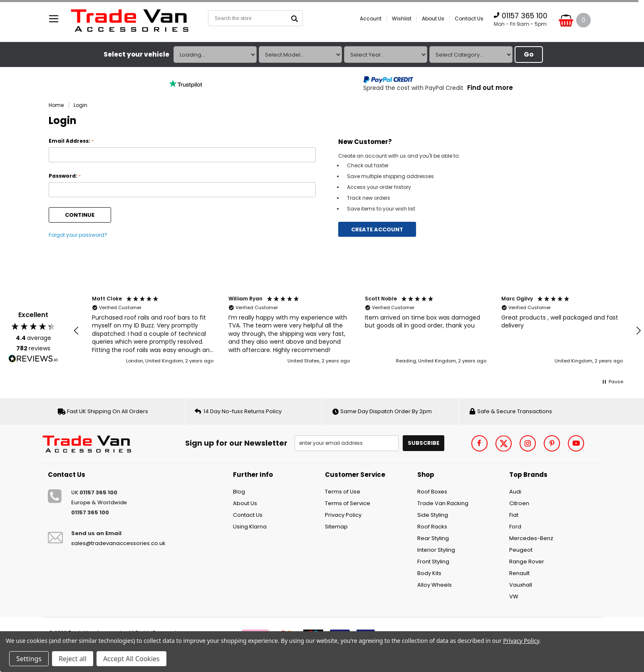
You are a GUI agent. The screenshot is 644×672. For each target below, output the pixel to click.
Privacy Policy (343, 515)
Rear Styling (433, 538)
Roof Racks (432, 527)
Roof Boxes (432, 492)
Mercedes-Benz (531, 538)
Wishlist (402, 19)
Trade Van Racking (443, 503)
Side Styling (433, 515)
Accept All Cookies (131, 659)
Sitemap (336, 527)
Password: (65, 176)
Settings (29, 659)
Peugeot (521, 550)
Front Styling (433, 562)
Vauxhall (521, 585)
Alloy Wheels (435, 585)
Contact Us (469, 19)
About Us (433, 19)
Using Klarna (250, 527)
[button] (77, 331)
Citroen (519, 503)
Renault (519, 573)
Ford (515, 527)
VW (514, 596)
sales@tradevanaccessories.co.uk (118, 543)
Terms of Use (343, 492)
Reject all (73, 659)
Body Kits (429, 573)
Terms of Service (348, 503)
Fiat (514, 515)
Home (56, 105)
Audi (515, 492)
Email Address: (71, 141)
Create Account (377, 229)
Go (529, 54)
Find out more (490, 88)
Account (371, 19)
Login (80, 105)
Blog (239, 492)
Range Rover (527, 562)
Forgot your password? (78, 235)
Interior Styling (436, 550)
